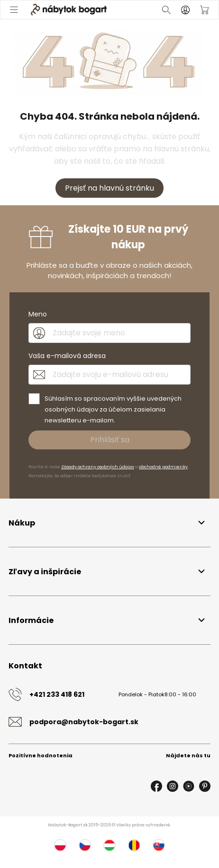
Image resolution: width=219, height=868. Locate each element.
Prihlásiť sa (110, 440)
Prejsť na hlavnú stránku (109, 188)
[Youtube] (189, 786)
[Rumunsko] (134, 845)
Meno (38, 314)
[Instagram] (173, 786)
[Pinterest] (205, 786)
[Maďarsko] (109, 845)
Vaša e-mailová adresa (67, 356)
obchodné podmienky (163, 467)
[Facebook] (156, 786)
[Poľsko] (60, 845)
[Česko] (85, 845)
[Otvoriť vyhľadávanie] (166, 10)
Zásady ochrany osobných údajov (98, 467)
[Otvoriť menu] (15, 10)
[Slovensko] (159, 845)
